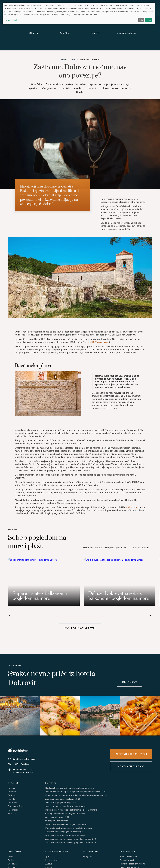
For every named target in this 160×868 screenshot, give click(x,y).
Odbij (141, 20)
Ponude (11, 800)
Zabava (49, 865)
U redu (149, 20)
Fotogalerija (88, 858)
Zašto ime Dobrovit (129, 858)
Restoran (12, 796)
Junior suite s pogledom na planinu (60, 804)
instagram (130, 682)
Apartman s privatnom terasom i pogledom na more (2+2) (71, 840)
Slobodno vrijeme (16, 807)
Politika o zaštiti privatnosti (132, 865)
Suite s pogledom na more (57, 822)
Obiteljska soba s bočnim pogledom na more (65, 815)
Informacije (13, 811)
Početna (12, 789)
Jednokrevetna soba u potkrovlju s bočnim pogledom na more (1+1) (75, 793)
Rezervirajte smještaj (131, 754)
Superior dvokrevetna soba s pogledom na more (67, 807)
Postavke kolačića (12, 20)
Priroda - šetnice (53, 861)
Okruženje (13, 804)
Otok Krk (12, 865)
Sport (48, 858)
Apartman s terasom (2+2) (57, 818)
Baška (11, 861)
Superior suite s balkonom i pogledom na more (66, 826)
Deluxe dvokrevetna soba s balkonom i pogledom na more (71, 811)
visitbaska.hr (131, 516)
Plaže (10, 858)
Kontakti (12, 815)
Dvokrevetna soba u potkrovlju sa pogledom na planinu (70, 789)
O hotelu (12, 793)
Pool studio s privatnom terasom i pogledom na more (69, 829)
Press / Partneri (127, 861)
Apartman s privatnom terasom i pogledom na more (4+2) (71, 844)
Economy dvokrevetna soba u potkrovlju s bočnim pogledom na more (76, 796)
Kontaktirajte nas (131, 766)
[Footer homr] (18, 750)
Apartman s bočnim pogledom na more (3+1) (65, 833)
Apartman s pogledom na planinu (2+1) (63, 800)
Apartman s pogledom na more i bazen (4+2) (65, 837)
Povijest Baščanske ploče (96, 351)
